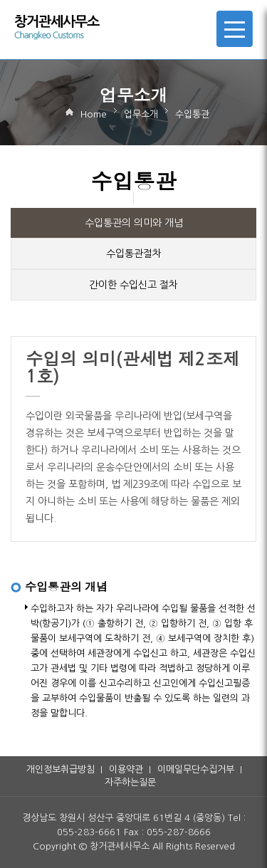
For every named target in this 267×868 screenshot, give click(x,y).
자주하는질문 (130, 782)
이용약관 (126, 769)
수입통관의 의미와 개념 (134, 223)
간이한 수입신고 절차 (133, 285)
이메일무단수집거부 (196, 769)
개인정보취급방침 (61, 769)
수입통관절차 (134, 253)
